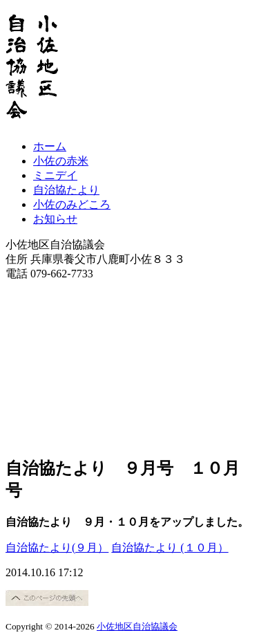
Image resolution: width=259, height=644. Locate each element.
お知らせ (55, 219)
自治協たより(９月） (57, 548)
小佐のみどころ (72, 204)
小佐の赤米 (61, 161)
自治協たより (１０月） (170, 548)
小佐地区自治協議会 (137, 626)
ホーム (50, 146)
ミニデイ (55, 175)
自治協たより (66, 190)
